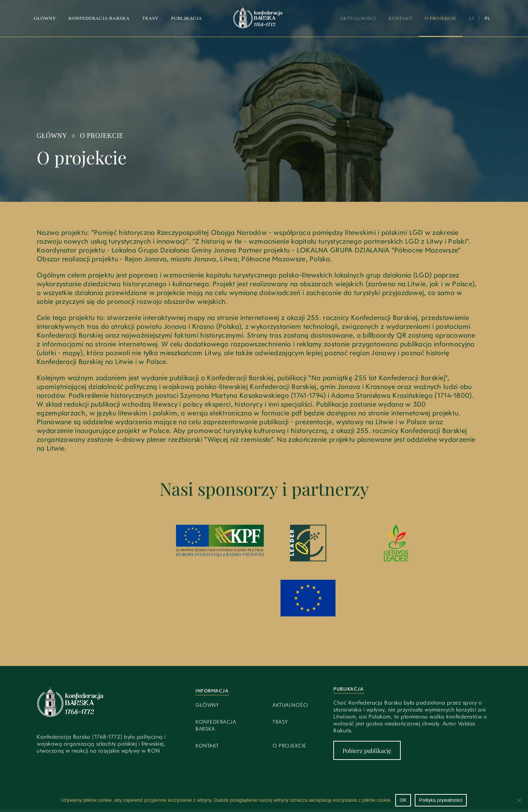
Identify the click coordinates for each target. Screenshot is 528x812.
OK (403, 800)
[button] (150, 18)
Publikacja (187, 18)
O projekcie (441, 18)
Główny (45, 18)
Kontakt (400, 18)
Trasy (150, 18)
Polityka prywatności (441, 800)
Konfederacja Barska (216, 726)
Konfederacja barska (99, 18)
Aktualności (358, 18)
